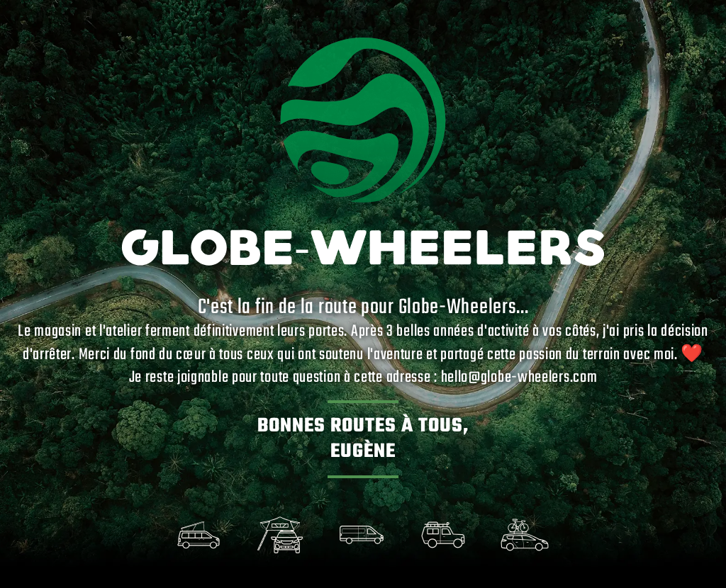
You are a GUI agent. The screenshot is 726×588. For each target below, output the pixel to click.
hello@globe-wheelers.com (519, 378)
